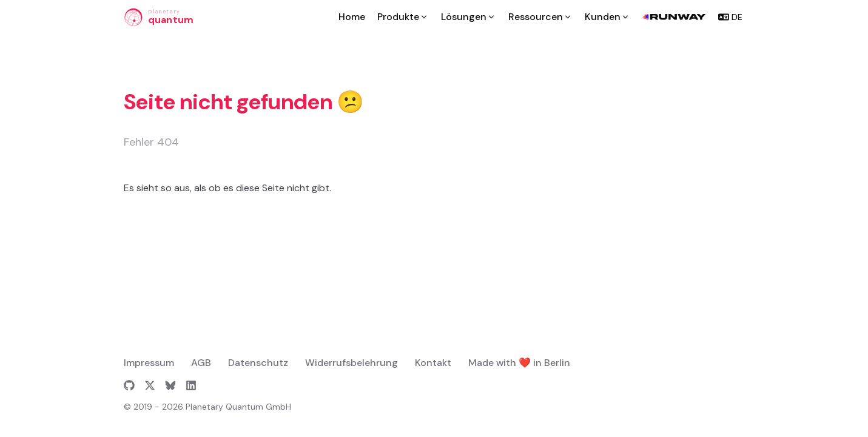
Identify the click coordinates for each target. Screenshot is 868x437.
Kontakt (433, 363)
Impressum (149, 363)
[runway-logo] (674, 17)
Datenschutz (258, 363)
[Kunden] (607, 17)
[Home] (352, 17)
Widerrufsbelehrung (352, 363)
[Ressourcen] (540, 17)
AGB (201, 363)
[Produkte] (403, 17)
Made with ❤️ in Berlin (519, 363)
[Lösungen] (469, 17)
